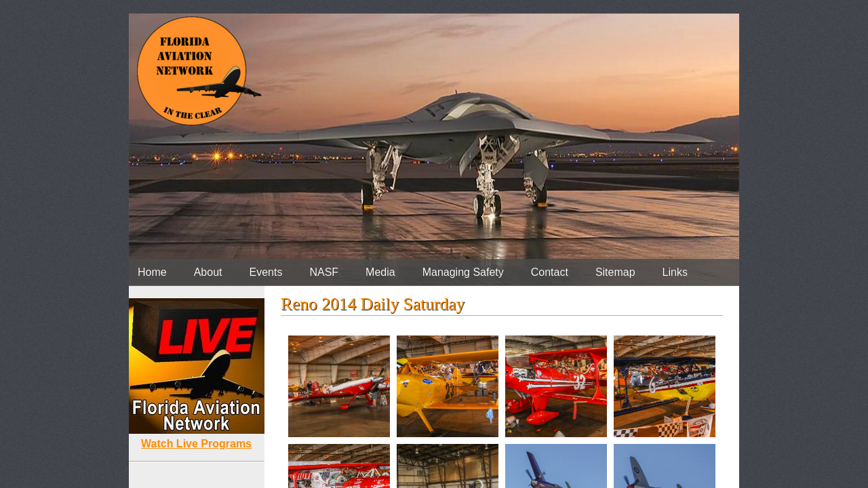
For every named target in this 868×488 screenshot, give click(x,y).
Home (152, 272)
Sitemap (615, 272)
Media (380, 272)
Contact (550, 272)
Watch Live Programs (196, 444)
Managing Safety (463, 272)
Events (266, 272)
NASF (324, 272)
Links (675, 272)
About (208, 272)
